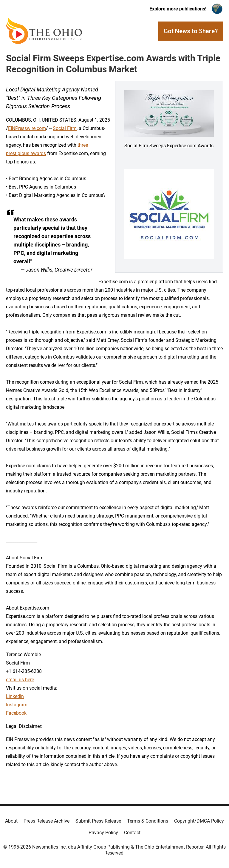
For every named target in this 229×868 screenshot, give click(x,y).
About (11, 821)
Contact (132, 833)
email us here (20, 680)
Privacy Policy (103, 833)
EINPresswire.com (27, 128)
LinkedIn (15, 696)
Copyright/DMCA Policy (199, 821)
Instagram (17, 705)
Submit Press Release (98, 821)
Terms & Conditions (148, 821)
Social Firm (65, 128)
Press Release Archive (47, 821)
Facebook (16, 713)
